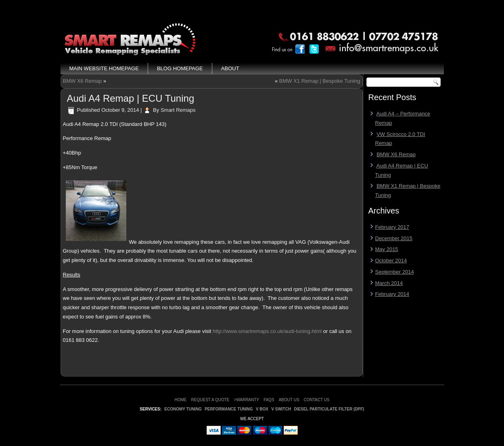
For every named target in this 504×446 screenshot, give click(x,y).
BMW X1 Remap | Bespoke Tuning (320, 81)
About (230, 68)
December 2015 (394, 238)
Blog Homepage (180, 68)
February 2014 (392, 294)
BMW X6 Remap (83, 81)
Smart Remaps (178, 110)
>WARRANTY (247, 400)
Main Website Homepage (104, 68)
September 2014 (395, 272)
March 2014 (389, 283)
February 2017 (392, 227)
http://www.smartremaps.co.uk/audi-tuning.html (268, 331)
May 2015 (387, 249)
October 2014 (391, 261)
